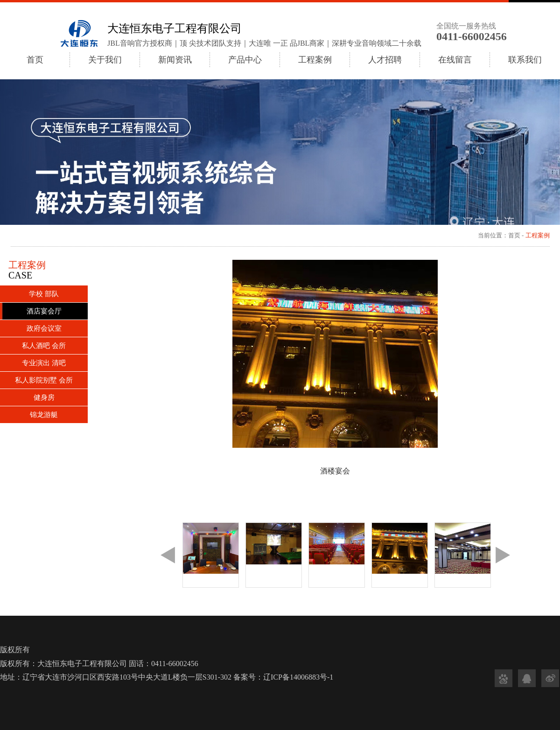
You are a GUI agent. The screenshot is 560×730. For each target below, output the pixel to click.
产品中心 (245, 60)
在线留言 (455, 60)
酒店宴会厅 (44, 311)
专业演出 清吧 (44, 363)
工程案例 (315, 60)
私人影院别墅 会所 (44, 380)
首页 (35, 60)
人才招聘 (385, 60)
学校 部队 (44, 294)
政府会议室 (44, 328)
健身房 (44, 397)
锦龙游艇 (44, 415)
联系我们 (525, 60)
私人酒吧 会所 (44, 346)
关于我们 (105, 60)
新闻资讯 (175, 60)
